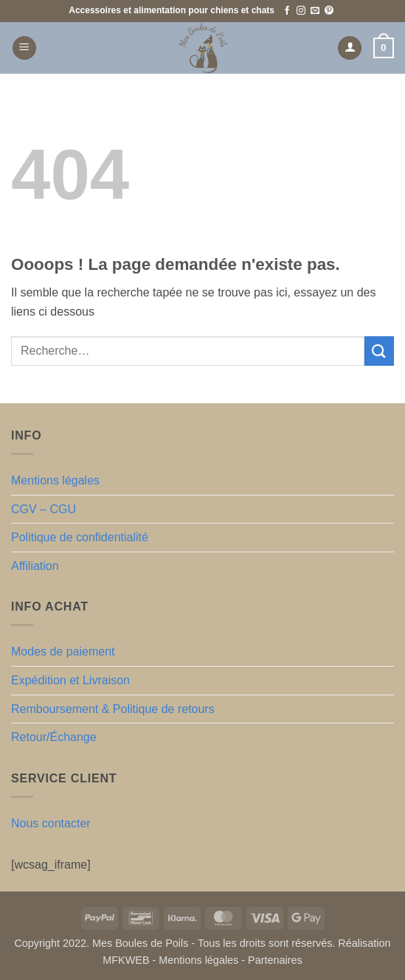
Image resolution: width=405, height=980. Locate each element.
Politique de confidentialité (80, 537)
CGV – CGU (44, 509)
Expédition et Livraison (70, 680)
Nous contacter (51, 823)
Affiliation (35, 566)
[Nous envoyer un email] (315, 11)
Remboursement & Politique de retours (113, 709)
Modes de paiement (63, 651)
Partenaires (275, 960)
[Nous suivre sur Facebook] (287, 11)
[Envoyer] (379, 351)
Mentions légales (55, 480)
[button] (24, 48)
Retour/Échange (54, 737)
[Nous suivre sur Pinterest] (329, 11)
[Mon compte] (350, 48)
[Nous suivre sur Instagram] (301, 11)
